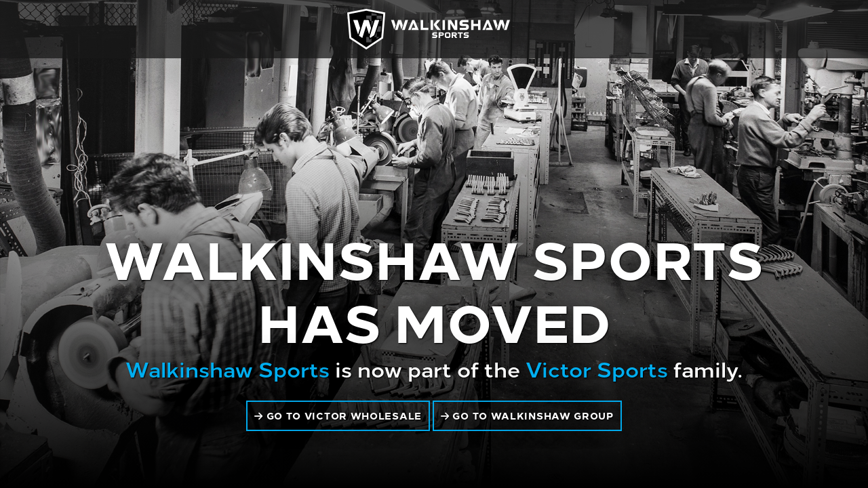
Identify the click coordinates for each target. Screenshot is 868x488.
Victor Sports (597, 368)
